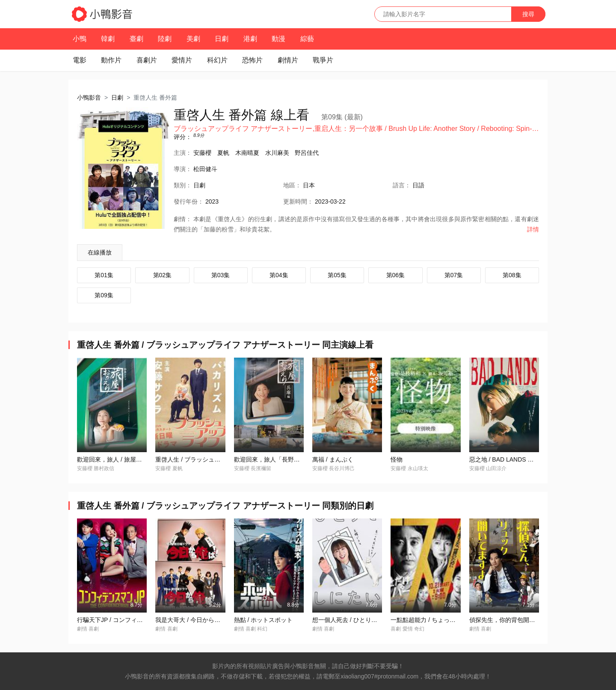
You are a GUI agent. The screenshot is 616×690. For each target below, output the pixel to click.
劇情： (183, 219)
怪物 (397, 459)
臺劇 (136, 39)
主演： (183, 153)
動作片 (111, 60)
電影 (80, 60)
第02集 (163, 275)
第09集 (104, 295)
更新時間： (298, 201)
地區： (292, 185)
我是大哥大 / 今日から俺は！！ (197, 620)
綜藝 (307, 39)
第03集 (221, 275)
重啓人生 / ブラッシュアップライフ (203, 459)
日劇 (222, 39)
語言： (402, 185)
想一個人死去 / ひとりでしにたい (357, 620)
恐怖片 (252, 60)
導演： (183, 169)
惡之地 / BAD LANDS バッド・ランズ (520, 459)
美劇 (193, 39)
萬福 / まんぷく (333, 459)
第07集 (454, 275)
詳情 (533, 229)
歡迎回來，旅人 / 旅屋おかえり (118, 459)
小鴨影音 (89, 98)
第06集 (396, 275)
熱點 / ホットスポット (264, 620)
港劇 (250, 39)
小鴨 (80, 39)
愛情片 (182, 60)
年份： (189, 201)
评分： (183, 137)
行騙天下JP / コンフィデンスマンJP (125, 620)
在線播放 (100, 252)
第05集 (337, 275)
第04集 (279, 275)
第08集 (512, 275)
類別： (183, 185)
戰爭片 (323, 60)
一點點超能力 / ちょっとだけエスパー (441, 620)
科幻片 (217, 60)
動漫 (278, 39)
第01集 (104, 275)
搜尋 (528, 14)
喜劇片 (147, 60)
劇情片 (288, 60)
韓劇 (108, 39)
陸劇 (165, 39)
